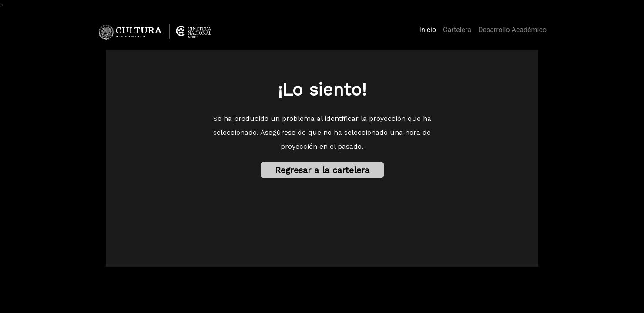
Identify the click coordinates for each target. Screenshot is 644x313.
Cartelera (457, 30)
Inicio (429, 29)
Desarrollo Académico (512, 30)
